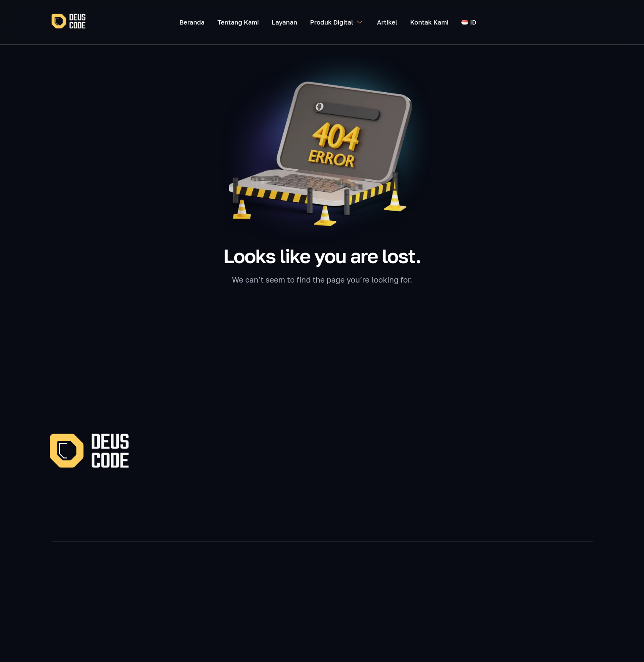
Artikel (387, 22)
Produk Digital (337, 22)
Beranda (192, 22)
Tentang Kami (238, 22)
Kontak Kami (429, 22)
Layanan (285, 22)
